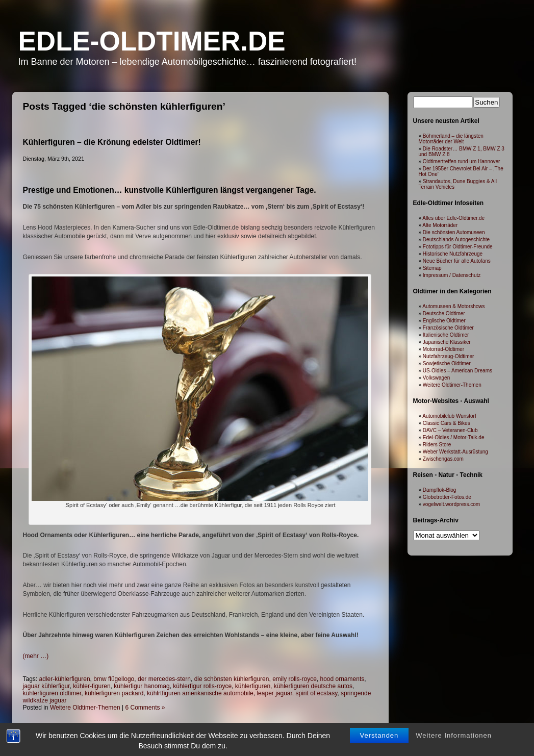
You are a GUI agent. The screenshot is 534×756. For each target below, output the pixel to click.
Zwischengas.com (443, 459)
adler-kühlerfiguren (65, 679)
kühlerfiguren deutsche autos (313, 686)
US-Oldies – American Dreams (457, 371)
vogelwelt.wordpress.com (451, 504)
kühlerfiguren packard (114, 693)
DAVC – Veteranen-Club (450, 430)
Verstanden (379, 741)
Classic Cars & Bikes (447, 423)
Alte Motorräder (440, 225)
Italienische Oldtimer (446, 335)
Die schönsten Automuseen (454, 232)
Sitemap (432, 268)
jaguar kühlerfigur (46, 686)
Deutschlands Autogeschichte (456, 240)
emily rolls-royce (295, 679)
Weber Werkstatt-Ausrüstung (455, 452)
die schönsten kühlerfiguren (232, 679)
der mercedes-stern (164, 679)
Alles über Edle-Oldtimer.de (453, 218)
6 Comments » (145, 708)
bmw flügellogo (114, 679)
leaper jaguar (274, 693)
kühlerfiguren (253, 686)
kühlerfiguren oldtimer (52, 693)
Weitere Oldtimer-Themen (85, 708)
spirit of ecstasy (317, 693)
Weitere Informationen (454, 741)
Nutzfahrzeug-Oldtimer (449, 356)
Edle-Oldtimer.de (152, 41)
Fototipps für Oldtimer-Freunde (458, 247)
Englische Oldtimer (444, 321)
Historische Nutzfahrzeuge (453, 254)
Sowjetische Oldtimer (447, 363)
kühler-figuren (92, 686)
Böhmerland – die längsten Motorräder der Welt (451, 139)
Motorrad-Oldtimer (443, 349)
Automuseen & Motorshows (453, 306)
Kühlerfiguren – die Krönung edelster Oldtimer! (112, 142)
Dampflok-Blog (440, 490)
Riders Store (437, 445)
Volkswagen (436, 378)
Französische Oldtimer (448, 328)
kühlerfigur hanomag (142, 686)
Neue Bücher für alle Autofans (457, 261)
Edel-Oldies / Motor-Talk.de (454, 437)
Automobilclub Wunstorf (449, 416)
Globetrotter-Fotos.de (447, 497)
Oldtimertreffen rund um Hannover (462, 161)
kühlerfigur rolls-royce (202, 686)
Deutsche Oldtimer (444, 313)
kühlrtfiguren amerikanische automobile (200, 693)
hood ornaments (342, 679)
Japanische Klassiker (447, 342)
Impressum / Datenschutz (452, 275)
